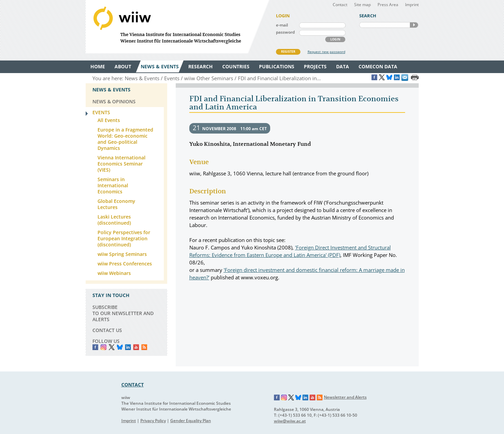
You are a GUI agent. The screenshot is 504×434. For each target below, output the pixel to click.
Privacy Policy (153, 421)
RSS (144, 347)
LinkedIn (128, 347)
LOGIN (335, 39)
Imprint (412, 5)
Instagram (284, 398)
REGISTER (288, 51)
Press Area (388, 5)
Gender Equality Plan (191, 421)
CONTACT (133, 385)
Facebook (95, 347)
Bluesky (120, 347)
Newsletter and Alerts (345, 397)
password (285, 32)
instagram (103, 347)
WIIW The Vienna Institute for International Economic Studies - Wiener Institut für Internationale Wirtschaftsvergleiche (177, 27)
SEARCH (414, 25)
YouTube (136, 347)
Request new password (326, 52)
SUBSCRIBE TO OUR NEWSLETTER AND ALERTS (123, 313)
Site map (362, 5)
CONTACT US (107, 330)
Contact (340, 5)
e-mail (282, 25)
